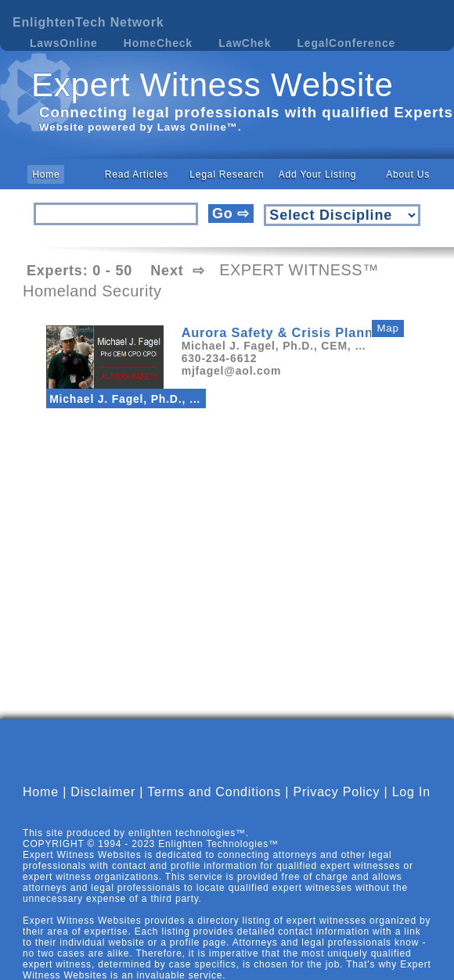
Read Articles (137, 174)
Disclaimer (103, 792)
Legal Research (227, 174)
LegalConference (347, 43)
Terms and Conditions (214, 792)
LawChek (245, 43)
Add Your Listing (318, 174)
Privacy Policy (336, 792)
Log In (411, 792)
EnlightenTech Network (88, 22)
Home (46, 174)
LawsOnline (64, 43)
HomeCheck (158, 43)
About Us (408, 174)
